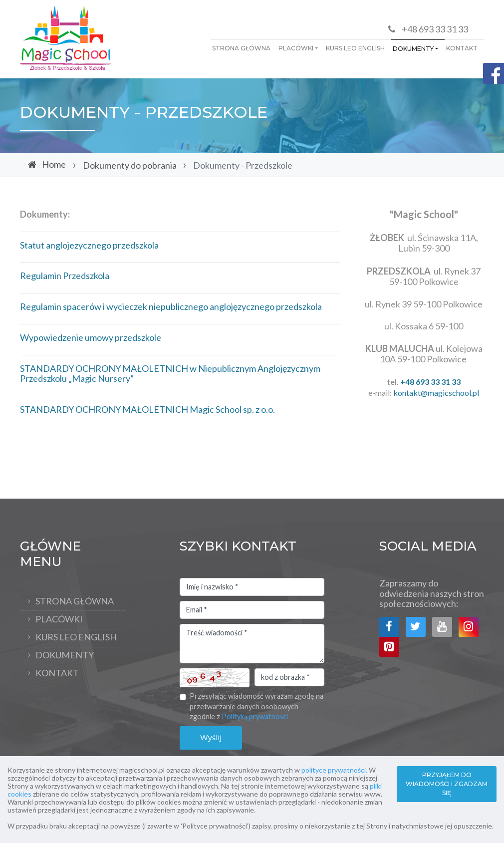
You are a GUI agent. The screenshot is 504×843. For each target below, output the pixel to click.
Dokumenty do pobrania (130, 165)
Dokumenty (413, 49)
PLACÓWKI (296, 48)
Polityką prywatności (255, 716)
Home (54, 164)
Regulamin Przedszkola (65, 276)
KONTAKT (462, 48)
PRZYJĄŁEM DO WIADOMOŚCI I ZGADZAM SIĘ (447, 784)
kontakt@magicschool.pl (436, 393)
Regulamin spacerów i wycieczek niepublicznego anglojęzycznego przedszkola (171, 306)
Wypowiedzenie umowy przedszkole (91, 337)
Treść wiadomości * (252, 644)
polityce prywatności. (334, 770)
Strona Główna (241, 48)
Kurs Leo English (355, 48)
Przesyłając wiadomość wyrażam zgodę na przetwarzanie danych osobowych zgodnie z (256, 706)
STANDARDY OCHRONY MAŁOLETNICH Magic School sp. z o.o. (147, 409)
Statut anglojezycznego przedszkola (89, 245)
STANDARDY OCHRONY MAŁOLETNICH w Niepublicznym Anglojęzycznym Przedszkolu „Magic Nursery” (170, 374)
